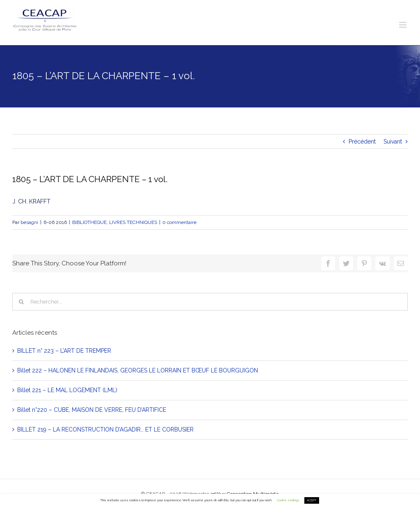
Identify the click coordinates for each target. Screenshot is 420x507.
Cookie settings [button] (288, 500)
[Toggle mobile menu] (403, 25)
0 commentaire (179, 222)
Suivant (393, 142)
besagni (29, 222)
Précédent (362, 142)
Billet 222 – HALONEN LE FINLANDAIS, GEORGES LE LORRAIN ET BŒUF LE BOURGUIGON (138, 370)
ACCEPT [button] (312, 500)
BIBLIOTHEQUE (89, 222)
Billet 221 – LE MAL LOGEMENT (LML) (67, 390)
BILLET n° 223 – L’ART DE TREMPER (64, 351)
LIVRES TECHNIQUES (133, 222)
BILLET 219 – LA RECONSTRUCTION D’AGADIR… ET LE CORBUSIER (105, 429)
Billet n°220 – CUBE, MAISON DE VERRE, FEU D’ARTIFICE (92, 410)
